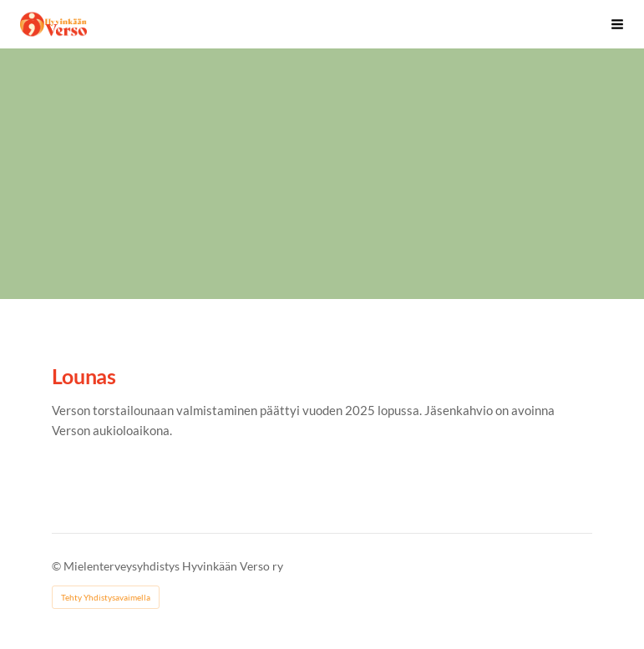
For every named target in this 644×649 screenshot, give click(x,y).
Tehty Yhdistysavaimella (106, 597)
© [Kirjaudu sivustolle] (58, 566)
